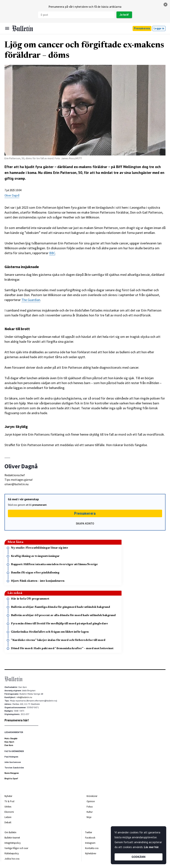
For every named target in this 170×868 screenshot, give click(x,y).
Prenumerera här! (17, 720)
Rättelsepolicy (12, 853)
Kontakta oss (92, 848)
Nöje (89, 817)
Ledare (8, 817)
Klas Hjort (9, 742)
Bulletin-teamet (12, 838)
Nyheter (8, 796)
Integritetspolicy (13, 843)
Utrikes (8, 807)
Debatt (8, 822)
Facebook (90, 838)
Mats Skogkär (11, 738)
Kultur (90, 812)
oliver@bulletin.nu (17, 484)
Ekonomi (9, 812)
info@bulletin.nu (24, 697)
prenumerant (39, 505)
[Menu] (7, 28)
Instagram (90, 843)
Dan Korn (9, 745)
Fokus (90, 807)
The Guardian (31, 300)
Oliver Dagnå (12, 195)
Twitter (89, 832)
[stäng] (165, 5)
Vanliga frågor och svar (16, 848)
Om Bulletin (10, 832)
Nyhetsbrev (91, 853)
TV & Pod (9, 801)
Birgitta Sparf (11, 779)
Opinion (91, 801)
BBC (52, 253)
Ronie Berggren (12, 773)
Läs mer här (151, 847)
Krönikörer (92, 796)
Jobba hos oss (12, 859)
